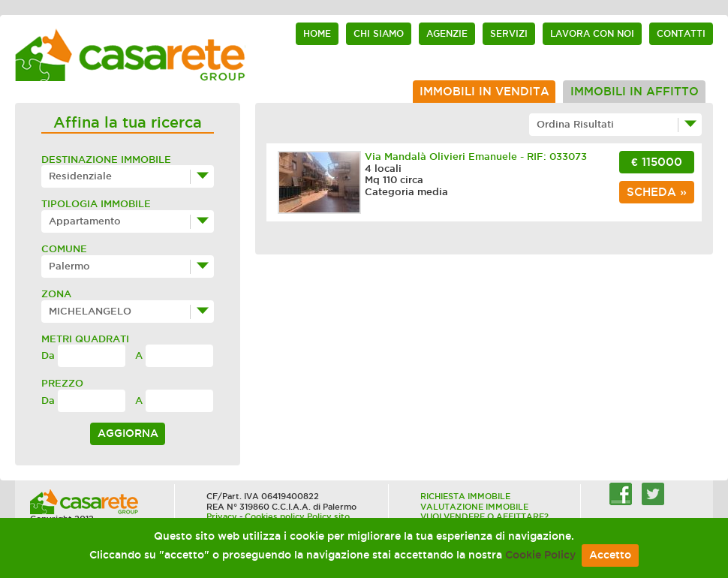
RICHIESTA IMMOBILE (465, 496)
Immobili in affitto (635, 92)
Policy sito (328, 516)
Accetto (610, 555)
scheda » (657, 192)
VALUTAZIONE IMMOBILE (474, 507)
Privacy (222, 516)
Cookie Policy (540, 555)
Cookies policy (275, 516)
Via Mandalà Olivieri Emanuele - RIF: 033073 (476, 157)
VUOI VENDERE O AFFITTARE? (484, 516)
